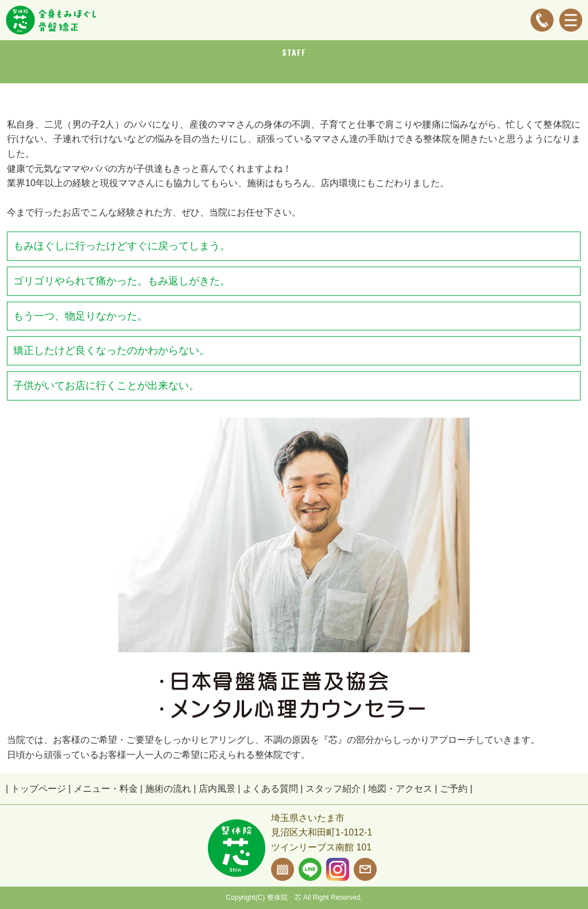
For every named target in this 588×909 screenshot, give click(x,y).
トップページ (38, 789)
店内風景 (217, 789)
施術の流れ (168, 789)
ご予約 (454, 789)
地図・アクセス (400, 789)
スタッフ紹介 (333, 789)
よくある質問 (270, 789)
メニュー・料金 (106, 789)
